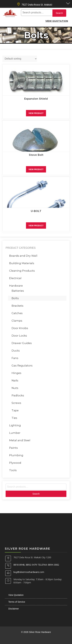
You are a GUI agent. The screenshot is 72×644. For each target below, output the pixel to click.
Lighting (15, 425)
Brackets (17, 306)
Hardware (16, 286)
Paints (13, 448)
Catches (17, 313)
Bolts (15, 298)
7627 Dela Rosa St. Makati (37, 5)
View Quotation (57, 21)
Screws (16, 403)
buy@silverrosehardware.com (29, 572)
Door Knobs (20, 328)
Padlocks (18, 395)
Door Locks (19, 336)
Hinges (16, 373)
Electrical (15, 278)
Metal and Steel (20, 440)
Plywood (15, 463)
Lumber (15, 433)
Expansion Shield (36, 99)
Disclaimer (14, 609)
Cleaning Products (22, 271)
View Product (36, 113)
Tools (13, 470)
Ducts (16, 351)
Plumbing (16, 455)
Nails (15, 380)
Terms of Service (17, 602)
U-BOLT (36, 211)
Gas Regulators (22, 366)
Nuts (15, 388)
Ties (14, 418)
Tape (15, 410)
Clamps (17, 321)
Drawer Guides (22, 343)
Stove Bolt (36, 155)
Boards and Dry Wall (23, 256)
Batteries (18, 291)
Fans (15, 358)
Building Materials (22, 263)
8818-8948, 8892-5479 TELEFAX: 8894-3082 (36, 565)
